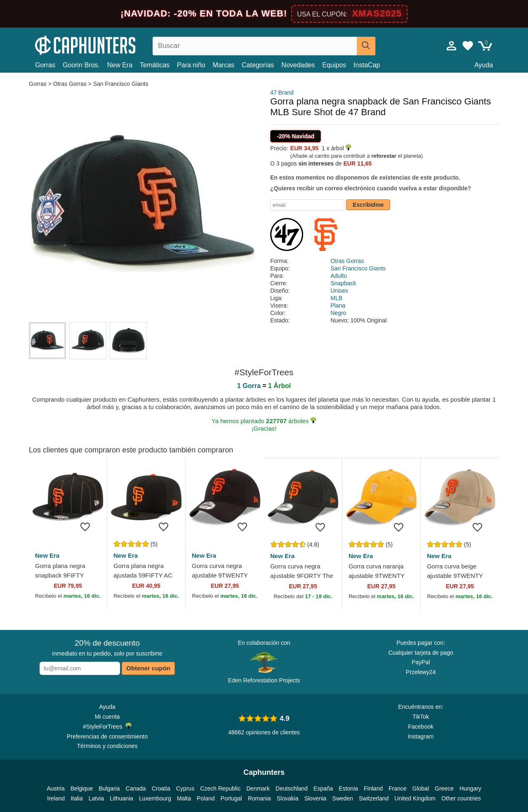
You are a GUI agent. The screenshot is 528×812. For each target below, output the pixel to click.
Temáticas (155, 65)
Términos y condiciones (107, 746)
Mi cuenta (107, 717)
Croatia (161, 788)
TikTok (421, 717)
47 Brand (282, 92)
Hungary (470, 788)
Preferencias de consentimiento (107, 736)
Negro (338, 313)
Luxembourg (155, 798)
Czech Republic (220, 788)
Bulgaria (109, 788)
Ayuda (484, 65)
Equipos (334, 65)
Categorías (258, 65)
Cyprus (185, 788)
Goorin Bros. (81, 65)
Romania (259, 798)
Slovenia (316, 798)
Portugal (231, 798)
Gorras (45, 65)
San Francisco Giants (121, 84)
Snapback (343, 283)
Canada (136, 788)
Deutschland (292, 788)
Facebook (421, 727)
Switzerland (374, 798)
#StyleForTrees (107, 726)
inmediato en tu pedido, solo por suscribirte (107, 648)
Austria (56, 788)
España (323, 788)
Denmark (258, 788)
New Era (120, 65)
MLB (336, 298)
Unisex (339, 291)
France (398, 788)
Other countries (461, 798)
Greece (444, 788)
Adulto (339, 276)
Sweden (343, 798)
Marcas (224, 65)
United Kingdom (415, 798)
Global (421, 788)
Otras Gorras (70, 84)
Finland (373, 788)
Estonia (348, 788)
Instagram (421, 736)
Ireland (56, 798)
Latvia (96, 798)
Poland (206, 798)
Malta (184, 798)
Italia (77, 798)
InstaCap (367, 65)
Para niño (191, 65)
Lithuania (121, 798)
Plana (338, 305)
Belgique (82, 788)
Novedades (298, 65)
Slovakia (288, 798)
